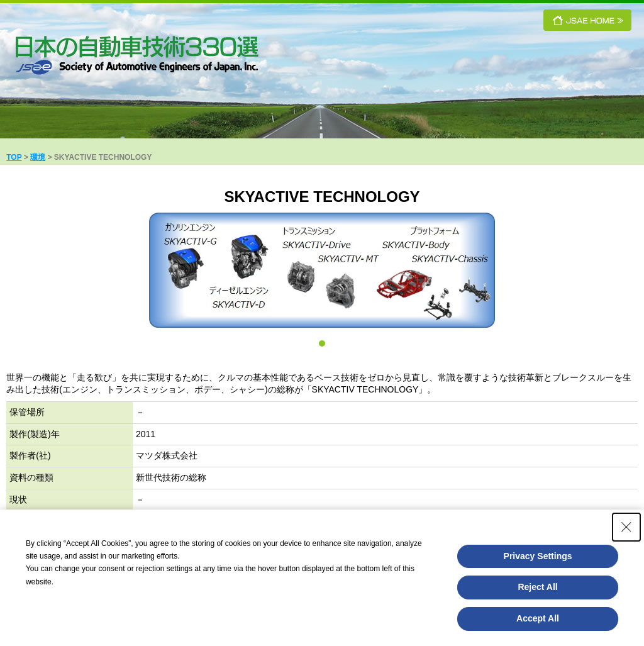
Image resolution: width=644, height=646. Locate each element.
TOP (14, 157)
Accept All (538, 618)
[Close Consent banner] (626, 527)
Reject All (537, 587)
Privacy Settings (538, 556)
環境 (38, 157)
